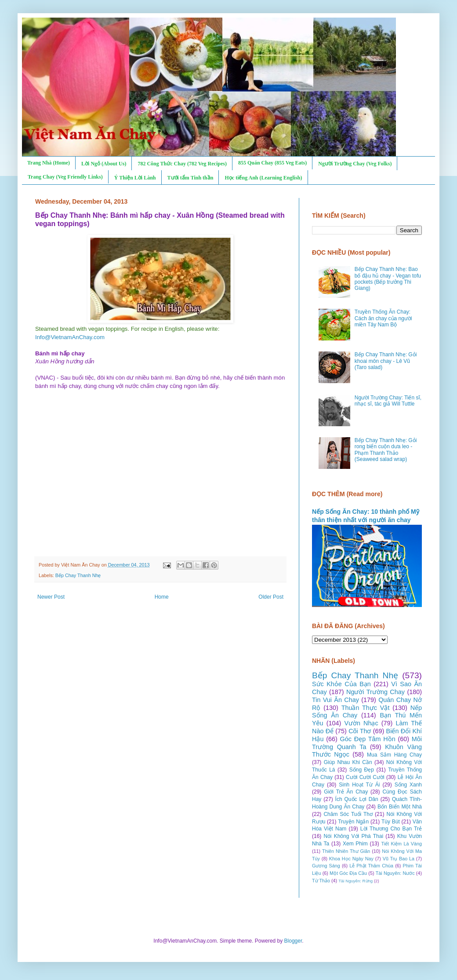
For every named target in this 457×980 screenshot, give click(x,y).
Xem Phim (355, 844)
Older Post (271, 597)
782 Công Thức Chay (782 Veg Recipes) (182, 164)
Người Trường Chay (375, 692)
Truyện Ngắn (353, 822)
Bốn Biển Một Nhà (400, 807)
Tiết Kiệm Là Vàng (401, 844)
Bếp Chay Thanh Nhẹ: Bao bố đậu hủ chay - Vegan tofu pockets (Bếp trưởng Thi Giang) (388, 279)
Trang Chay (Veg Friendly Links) (65, 177)
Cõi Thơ (360, 731)
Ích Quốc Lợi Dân (357, 799)
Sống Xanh (408, 785)
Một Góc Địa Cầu (348, 873)
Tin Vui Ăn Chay (335, 700)
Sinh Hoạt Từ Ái (359, 785)
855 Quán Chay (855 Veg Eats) (272, 163)
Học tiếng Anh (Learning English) (263, 178)
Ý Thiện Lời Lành (135, 178)
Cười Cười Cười (365, 777)
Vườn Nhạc (361, 723)
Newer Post (51, 597)
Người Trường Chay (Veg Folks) (355, 164)
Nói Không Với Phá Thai (354, 836)
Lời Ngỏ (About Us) (104, 164)
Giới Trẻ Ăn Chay (346, 792)
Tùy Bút (391, 822)
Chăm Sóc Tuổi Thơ (348, 814)
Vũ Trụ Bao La (399, 859)
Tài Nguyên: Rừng (355, 881)
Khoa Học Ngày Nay (351, 859)
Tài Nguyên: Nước (395, 873)
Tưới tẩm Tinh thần (190, 178)
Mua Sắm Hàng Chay (394, 755)
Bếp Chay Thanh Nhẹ (78, 575)
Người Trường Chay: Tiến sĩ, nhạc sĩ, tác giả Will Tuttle (388, 401)
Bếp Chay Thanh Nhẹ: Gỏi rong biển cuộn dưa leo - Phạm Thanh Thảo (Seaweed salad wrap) (386, 450)
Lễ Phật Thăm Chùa (371, 866)
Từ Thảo (321, 881)
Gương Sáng (326, 866)
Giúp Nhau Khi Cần (348, 762)
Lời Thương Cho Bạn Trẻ (391, 829)
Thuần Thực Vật (366, 708)
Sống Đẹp (362, 770)
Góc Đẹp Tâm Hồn (368, 739)
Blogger (293, 941)
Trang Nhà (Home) (49, 163)
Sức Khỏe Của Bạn (341, 684)
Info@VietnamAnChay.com (70, 337)
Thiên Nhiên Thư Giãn (346, 851)
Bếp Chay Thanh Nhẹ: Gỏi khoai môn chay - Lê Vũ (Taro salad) (386, 361)
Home (162, 597)
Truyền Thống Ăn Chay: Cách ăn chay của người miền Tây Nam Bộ (383, 318)
